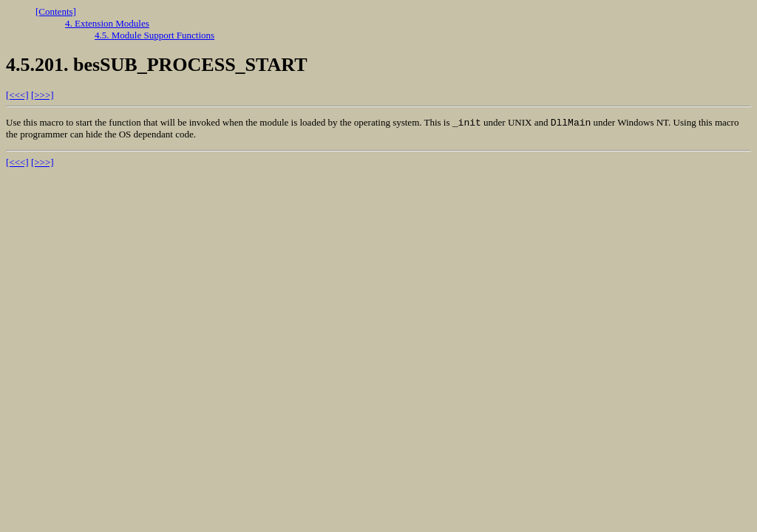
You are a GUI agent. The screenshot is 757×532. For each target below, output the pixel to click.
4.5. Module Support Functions (155, 35)
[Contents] (56, 11)
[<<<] (17, 95)
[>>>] (43, 95)
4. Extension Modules (107, 23)
